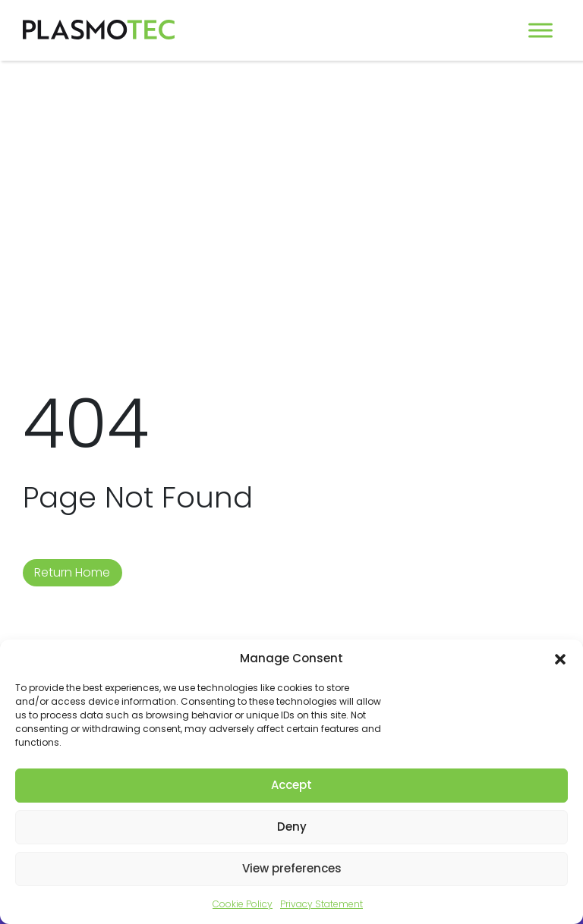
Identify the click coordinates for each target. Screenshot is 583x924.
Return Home (72, 572)
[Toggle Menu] (540, 30)
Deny (292, 827)
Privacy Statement (321, 904)
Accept (291, 785)
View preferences (292, 868)
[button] (560, 658)
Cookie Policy (243, 904)
